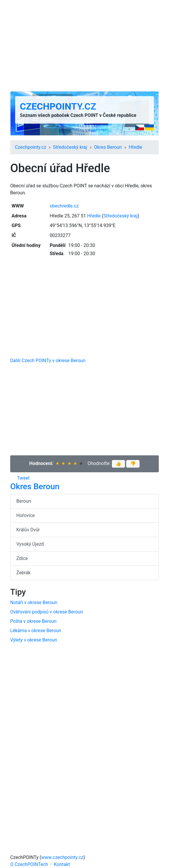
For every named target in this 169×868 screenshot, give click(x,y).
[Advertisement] (85, 46)
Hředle (136, 147)
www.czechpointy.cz (63, 857)
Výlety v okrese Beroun (34, 640)
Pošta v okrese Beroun (33, 621)
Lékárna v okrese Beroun (36, 631)
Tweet (23, 478)
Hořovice (25, 515)
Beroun (24, 501)
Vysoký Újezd (30, 544)
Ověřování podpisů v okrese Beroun (47, 612)
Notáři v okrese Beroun (34, 602)
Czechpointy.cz (58, 106)
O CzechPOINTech (29, 864)
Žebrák (23, 573)
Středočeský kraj (70, 147)
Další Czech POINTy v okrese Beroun (48, 360)
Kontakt (62, 864)
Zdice (22, 558)
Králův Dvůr (28, 530)
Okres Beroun (108, 147)
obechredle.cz (64, 206)
